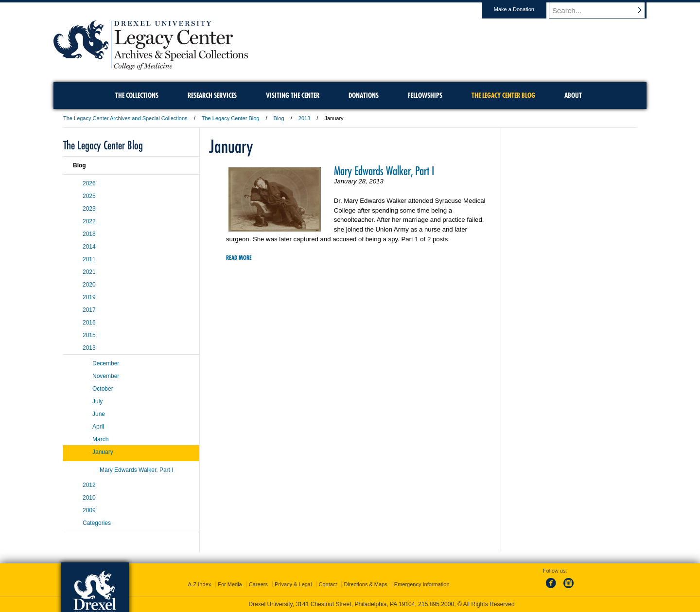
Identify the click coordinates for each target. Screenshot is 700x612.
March (100, 439)
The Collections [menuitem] (137, 95)
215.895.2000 (436, 604)
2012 (89, 485)
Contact (328, 584)
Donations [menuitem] (364, 95)
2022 (89, 221)
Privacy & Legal (293, 584)
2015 (89, 335)
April (98, 427)
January (103, 452)
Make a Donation (523, 9)
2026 (89, 183)
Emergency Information (422, 584)
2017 (89, 310)
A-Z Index (199, 584)
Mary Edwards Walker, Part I (384, 171)
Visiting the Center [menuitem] (293, 95)
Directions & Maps (365, 584)
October (103, 389)
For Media (230, 584)
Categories (97, 523)
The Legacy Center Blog (231, 118)
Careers (258, 584)
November (106, 376)
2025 (89, 196)
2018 (89, 234)
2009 (89, 510)
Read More (239, 258)
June (99, 414)
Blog (279, 118)
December (106, 363)
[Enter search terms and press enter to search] (602, 10)
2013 (304, 118)
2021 (89, 272)
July (97, 401)
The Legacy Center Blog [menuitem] (503, 95)
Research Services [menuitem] (212, 95)
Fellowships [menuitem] (425, 95)
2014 (89, 247)
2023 (89, 209)
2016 (89, 323)
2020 (89, 285)
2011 (89, 259)
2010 (89, 498)
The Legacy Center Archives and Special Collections (125, 118)
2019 (89, 297)
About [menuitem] (573, 95)
